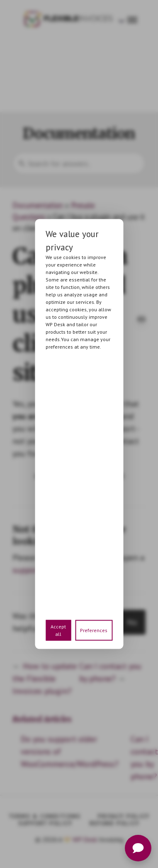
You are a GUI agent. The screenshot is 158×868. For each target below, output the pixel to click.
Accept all (58, 630)
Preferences (94, 630)
